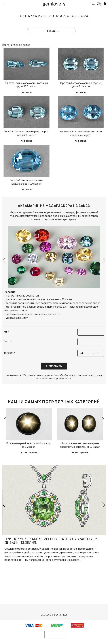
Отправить (54, 366)
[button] (4, 260)
